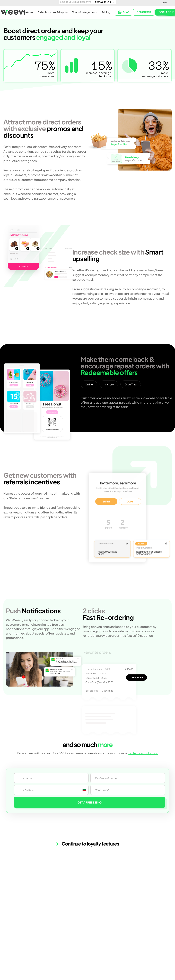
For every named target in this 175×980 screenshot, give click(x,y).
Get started (144, 12)
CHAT (124, 12)
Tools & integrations (85, 12)
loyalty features (103, 844)
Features (28, 12)
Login (164, 3)
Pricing (106, 12)
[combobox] (84, 790)
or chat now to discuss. (143, 753)
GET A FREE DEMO (90, 802)
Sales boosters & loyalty (53, 12)
